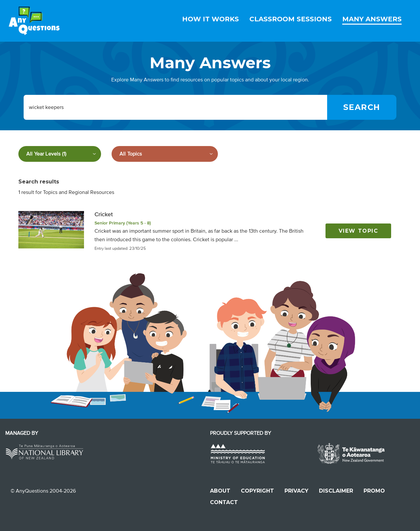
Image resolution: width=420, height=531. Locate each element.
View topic (358, 231)
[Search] (362, 107)
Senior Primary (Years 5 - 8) (123, 223)
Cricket (104, 214)
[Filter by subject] (165, 154)
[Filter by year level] (60, 154)
